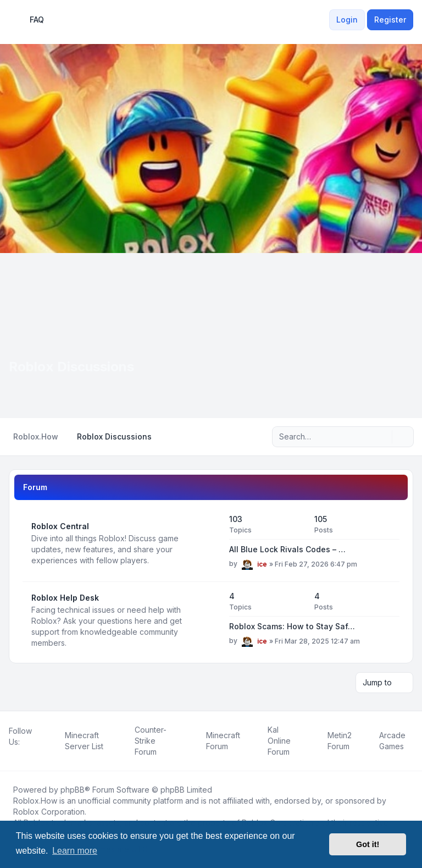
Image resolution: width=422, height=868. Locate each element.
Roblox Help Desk (65, 598)
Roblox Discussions (71, 367)
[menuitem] (323, 20)
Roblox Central (60, 526)
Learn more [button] (75, 851)
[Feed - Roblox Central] (211, 543)
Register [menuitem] (390, 20)
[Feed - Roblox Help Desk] (211, 620)
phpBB (73, 790)
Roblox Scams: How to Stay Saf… (292, 626)
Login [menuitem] (347, 20)
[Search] (382, 437)
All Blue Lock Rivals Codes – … (287, 549)
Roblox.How (35, 801)
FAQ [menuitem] (30, 20)
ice (262, 564)
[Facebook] (11, 754)
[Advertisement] (211, 336)
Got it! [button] (368, 844)
